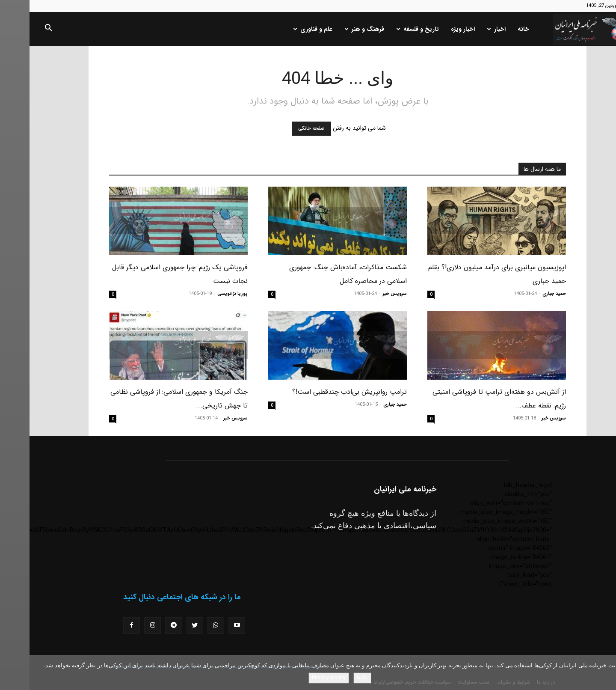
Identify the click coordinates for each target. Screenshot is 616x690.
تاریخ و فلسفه (388, 29)
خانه (494, 29)
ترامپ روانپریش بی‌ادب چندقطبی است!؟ (320, 392)
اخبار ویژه (433, 29)
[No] (605, 672)
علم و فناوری (283, 29)
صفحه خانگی (282, 129)
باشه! (333, 678)
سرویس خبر (365, 294)
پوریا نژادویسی (203, 294)
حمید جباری (525, 294)
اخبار (467, 29)
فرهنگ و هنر (335, 29)
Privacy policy (299, 678)
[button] (19, 30)
